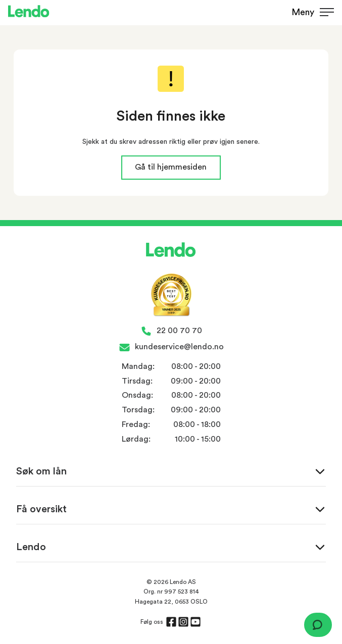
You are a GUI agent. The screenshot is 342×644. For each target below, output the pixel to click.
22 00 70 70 (179, 331)
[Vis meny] (309, 13)
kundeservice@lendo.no (179, 347)
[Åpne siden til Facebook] (171, 622)
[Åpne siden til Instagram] (183, 622)
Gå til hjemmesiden (171, 167)
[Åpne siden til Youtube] (196, 622)
